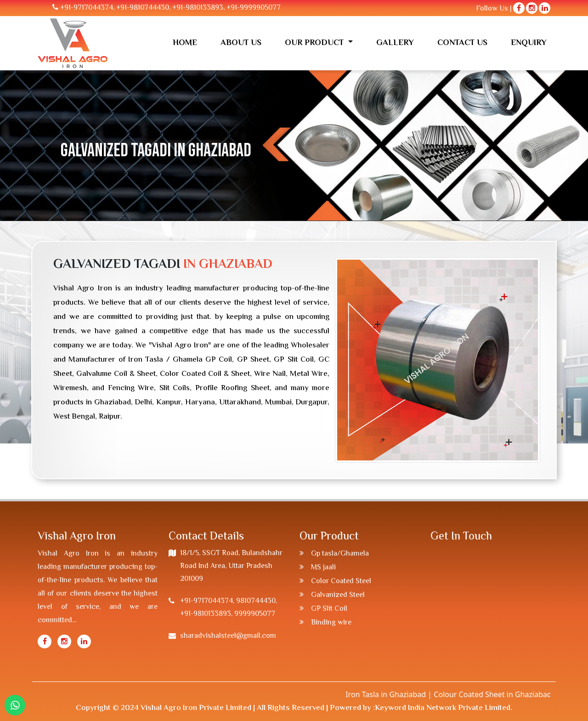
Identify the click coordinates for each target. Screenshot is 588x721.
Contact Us (462, 43)
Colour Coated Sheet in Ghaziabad (502, 694)
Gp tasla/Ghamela (340, 554)
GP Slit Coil (329, 609)
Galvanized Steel (338, 595)
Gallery (395, 43)
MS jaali (323, 568)
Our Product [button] (315, 43)
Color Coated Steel (341, 582)
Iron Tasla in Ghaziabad (395, 694)
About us (241, 43)
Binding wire (331, 623)
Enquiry (529, 43)
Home (185, 43)
